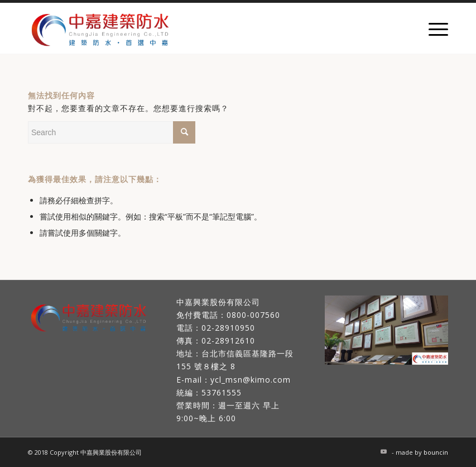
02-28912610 (228, 340)
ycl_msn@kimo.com (251, 380)
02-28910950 (228, 328)
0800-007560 (253, 315)
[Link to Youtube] (383, 451)
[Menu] (433, 28)
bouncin (436, 452)
